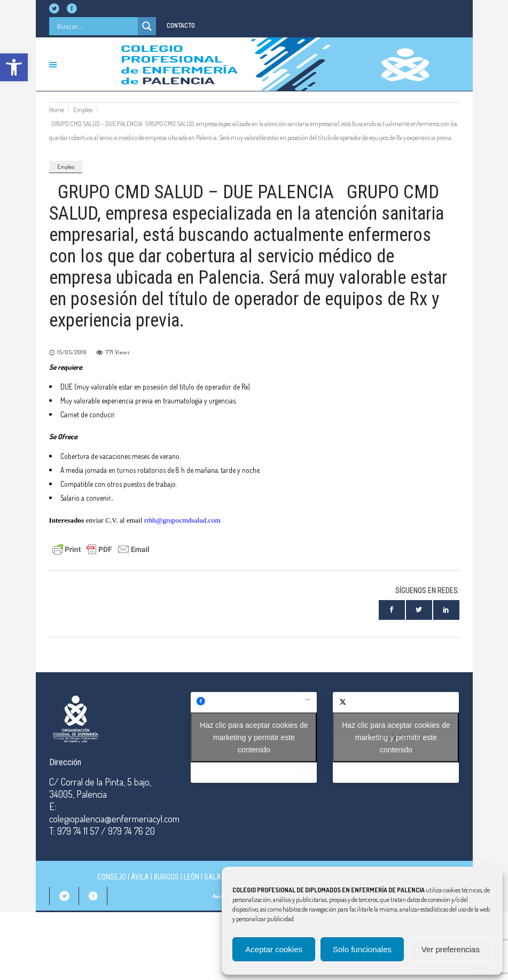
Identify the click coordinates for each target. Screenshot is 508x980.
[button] (14, 67)
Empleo (83, 110)
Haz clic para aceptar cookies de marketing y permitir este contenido (254, 737)
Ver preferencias (451, 949)
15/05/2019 (72, 352)
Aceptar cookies (274, 949)
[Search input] (96, 26)
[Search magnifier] (147, 26)
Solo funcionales (362, 949)
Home (57, 110)
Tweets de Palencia (396, 737)
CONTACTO (181, 25)
